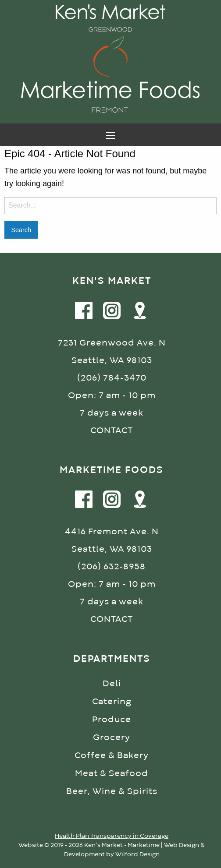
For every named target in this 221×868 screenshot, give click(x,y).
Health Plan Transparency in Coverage (112, 836)
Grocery (112, 738)
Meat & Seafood (112, 774)
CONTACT (112, 431)
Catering (112, 702)
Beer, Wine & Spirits (112, 792)
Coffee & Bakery (112, 756)
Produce (112, 720)
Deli (112, 684)
